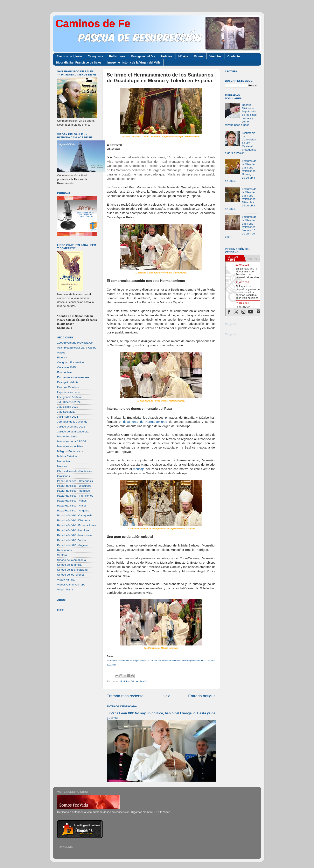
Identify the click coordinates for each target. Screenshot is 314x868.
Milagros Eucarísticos (70, 451)
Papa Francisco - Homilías (74, 491)
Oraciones (64, 476)
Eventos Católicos (68, 387)
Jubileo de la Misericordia (73, 432)
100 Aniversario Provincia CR (75, 343)
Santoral (62, 555)
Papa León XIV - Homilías (73, 530)
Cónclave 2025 (67, 367)
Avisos (61, 353)
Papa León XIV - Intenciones (75, 535)
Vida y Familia (66, 580)
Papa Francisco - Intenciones (75, 496)
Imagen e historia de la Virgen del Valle (134, 62)
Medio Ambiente (67, 436)
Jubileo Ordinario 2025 (71, 427)
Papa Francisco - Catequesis (75, 481)
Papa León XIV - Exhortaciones (77, 525)
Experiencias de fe (69, 392)
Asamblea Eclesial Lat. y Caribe (77, 348)
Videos (199, 56)
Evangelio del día (68, 382)
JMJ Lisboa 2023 (68, 407)
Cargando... (232, 324)
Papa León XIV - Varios (72, 540)
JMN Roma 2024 (68, 417)
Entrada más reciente (125, 696)
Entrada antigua (202, 696)
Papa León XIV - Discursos (74, 520)
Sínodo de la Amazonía (72, 560)
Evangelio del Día (143, 56)
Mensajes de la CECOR (72, 441)
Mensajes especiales (70, 446)
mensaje (139, 469)
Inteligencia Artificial (69, 397)
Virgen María (139, 681)
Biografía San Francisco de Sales (79, 62)
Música (183, 56)
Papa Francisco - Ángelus (73, 511)
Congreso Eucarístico (71, 362)
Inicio (166, 696)
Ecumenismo (65, 372)
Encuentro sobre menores (73, 377)
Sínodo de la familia (69, 565)
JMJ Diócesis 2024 (69, 402)
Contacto (234, 56)
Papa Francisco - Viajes (72, 506)
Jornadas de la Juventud (72, 422)
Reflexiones (117, 56)
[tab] (235, 258)
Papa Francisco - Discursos (74, 486)
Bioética (62, 357)
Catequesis (95, 56)
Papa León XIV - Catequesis (75, 515)
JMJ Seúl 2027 (66, 412)
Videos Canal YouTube (71, 585)
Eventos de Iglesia (69, 56)
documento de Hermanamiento (146, 422)
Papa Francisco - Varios (72, 501)
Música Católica (67, 456)
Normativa (64, 461)
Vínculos (215, 56)
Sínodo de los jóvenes (71, 575)
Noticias (167, 56)
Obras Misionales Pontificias (75, 471)
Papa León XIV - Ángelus (73, 545)
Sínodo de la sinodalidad (72, 570)
